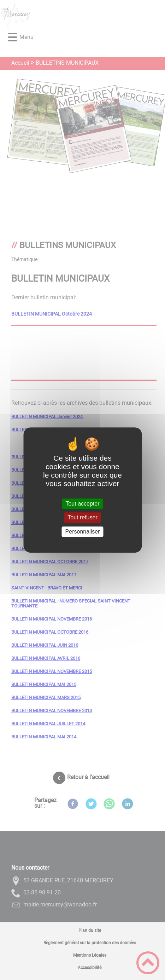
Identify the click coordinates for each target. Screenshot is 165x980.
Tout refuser (82, 518)
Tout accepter (82, 504)
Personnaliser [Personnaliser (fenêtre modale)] (83, 532)
